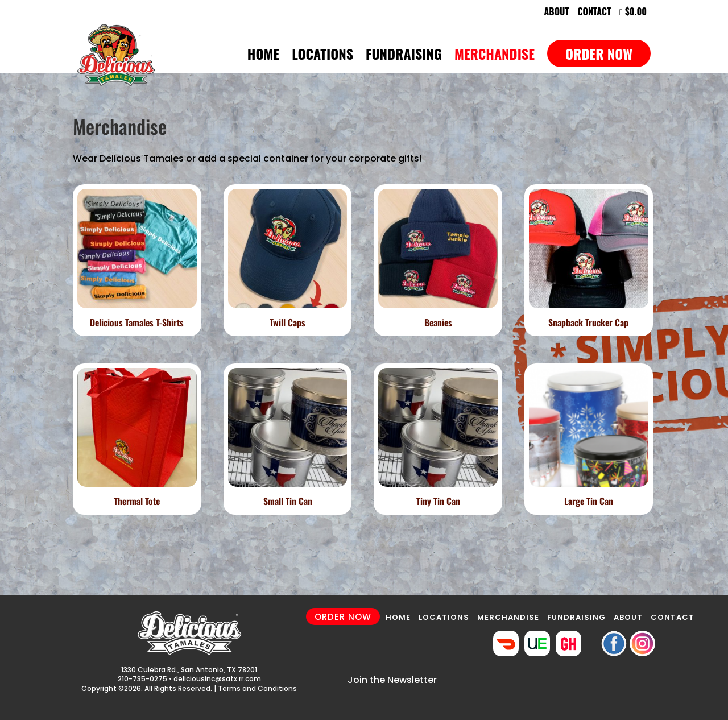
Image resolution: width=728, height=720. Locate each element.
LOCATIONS (444, 617)
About (556, 13)
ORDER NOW (343, 617)
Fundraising (404, 57)
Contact (595, 13)
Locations (322, 57)
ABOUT (628, 617)
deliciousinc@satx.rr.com (217, 679)
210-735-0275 (142, 679)
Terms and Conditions (257, 688)
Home (263, 57)
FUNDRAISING (576, 617)
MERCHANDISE (508, 617)
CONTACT (673, 617)
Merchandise (495, 57)
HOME (398, 617)
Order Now (599, 53)
